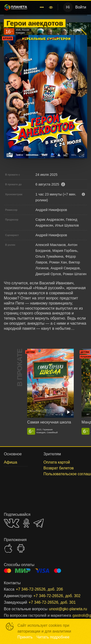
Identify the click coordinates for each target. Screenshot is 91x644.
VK (12, 523)
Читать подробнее (53, 637)
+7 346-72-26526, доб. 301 (52, 602)
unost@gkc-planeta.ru (68, 609)
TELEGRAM (39, 523)
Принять (25, 637)
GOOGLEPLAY (21, 548)
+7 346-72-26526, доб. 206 (39, 589)
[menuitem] (42, 7)
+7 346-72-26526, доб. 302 (57, 596)
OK (26, 523)
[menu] (39, 7)
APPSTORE (8, 548)
